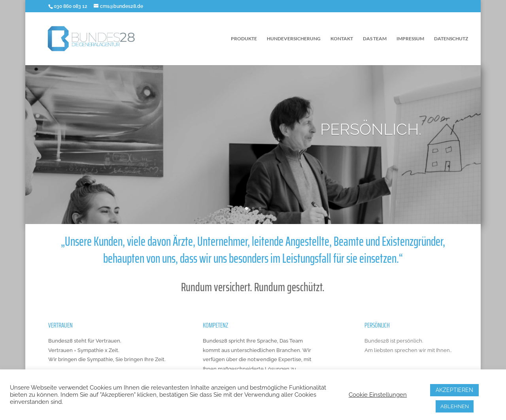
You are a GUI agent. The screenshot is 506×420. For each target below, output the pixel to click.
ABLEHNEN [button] (455, 406)
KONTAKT (342, 39)
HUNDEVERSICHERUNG (294, 39)
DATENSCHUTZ (451, 39)
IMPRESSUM (410, 39)
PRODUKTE (244, 39)
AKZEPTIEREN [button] (454, 390)
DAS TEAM (375, 39)
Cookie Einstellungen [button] (378, 395)
